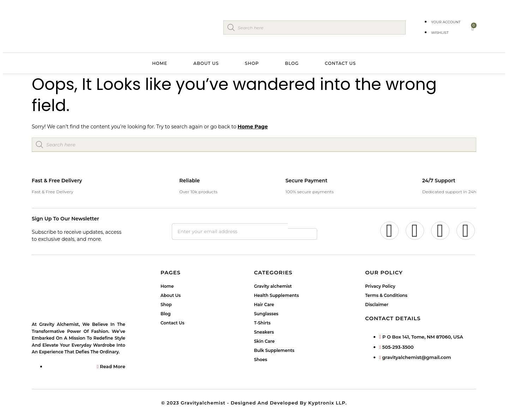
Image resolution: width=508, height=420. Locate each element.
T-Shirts (262, 324)
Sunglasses (266, 314)
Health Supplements (276, 296)
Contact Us (340, 63)
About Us (206, 63)
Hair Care (264, 305)
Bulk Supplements (274, 351)
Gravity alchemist (273, 287)
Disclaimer (377, 305)
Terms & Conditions (386, 296)
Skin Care (264, 342)
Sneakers (264, 333)
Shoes (261, 360)
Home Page (253, 127)
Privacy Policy (380, 287)
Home (160, 63)
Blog (292, 63)
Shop (252, 63)
